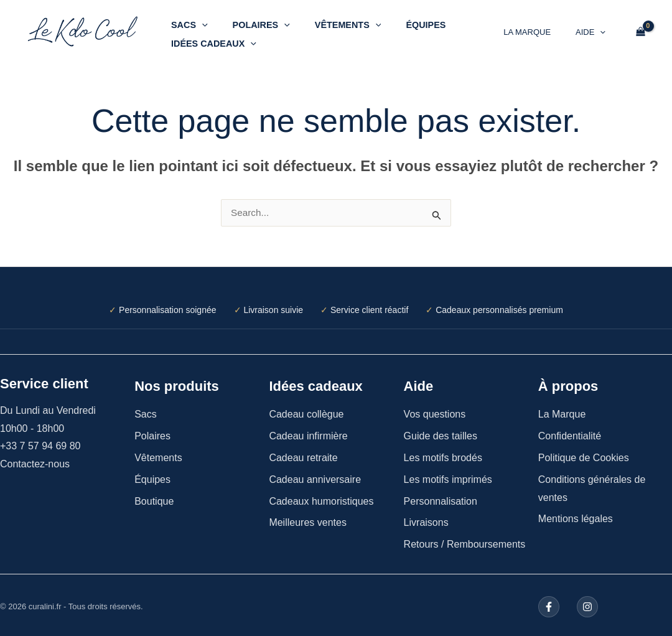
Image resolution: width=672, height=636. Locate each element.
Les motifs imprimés (448, 476)
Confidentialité (570, 433)
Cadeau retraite (303, 455)
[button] (198, 21)
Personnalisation (441, 498)
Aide (595, 30)
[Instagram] (586, 604)
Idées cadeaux (210, 39)
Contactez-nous (35, 461)
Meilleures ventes (308, 519)
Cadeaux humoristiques (321, 498)
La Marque (540, 30)
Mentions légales (576, 516)
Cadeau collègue (306, 411)
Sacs (186, 21)
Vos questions (435, 411)
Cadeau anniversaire (315, 476)
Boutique (154, 498)
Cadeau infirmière (308, 433)
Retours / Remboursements (465, 541)
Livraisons (426, 519)
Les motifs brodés (443, 455)
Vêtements (331, 21)
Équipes (401, 21)
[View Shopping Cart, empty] (640, 30)
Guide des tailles (441, 433)
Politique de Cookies (584, 455)
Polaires (251, 21)
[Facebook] (549, 604)
